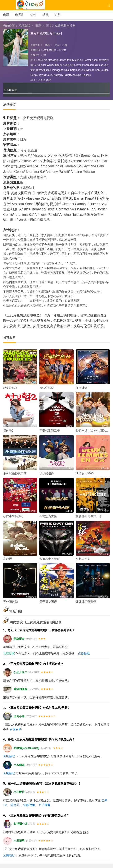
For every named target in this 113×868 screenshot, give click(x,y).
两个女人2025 (85, 473)
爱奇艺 (15, 805)
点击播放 (84, 653)
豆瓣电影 (9, 855)
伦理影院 (24, 26)
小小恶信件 (47, 473)
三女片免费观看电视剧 (61, 26)
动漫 (45, 15)
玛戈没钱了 (10, 388)
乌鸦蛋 (8, 559)
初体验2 (8, 431)
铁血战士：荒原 (50, 559)
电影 (6, 15)
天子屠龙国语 (48, 602)
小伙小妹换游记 (13, 516)
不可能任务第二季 (15, 473)
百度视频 (45, 805)
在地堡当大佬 (48, 516)
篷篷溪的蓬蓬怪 (86, 602)
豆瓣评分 (35, 55)
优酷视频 (29, 805)
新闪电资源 (10, 90)
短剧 (58, 15)
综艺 (33, 15)
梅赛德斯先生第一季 (89, 516)
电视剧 (20, 15)
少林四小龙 (83, 559)
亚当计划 (82, 388)
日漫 (38, 26)
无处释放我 (10, 602)
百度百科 (16, 729)
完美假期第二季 (50, 431)
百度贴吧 (9, 756)
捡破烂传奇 (47, 388)
